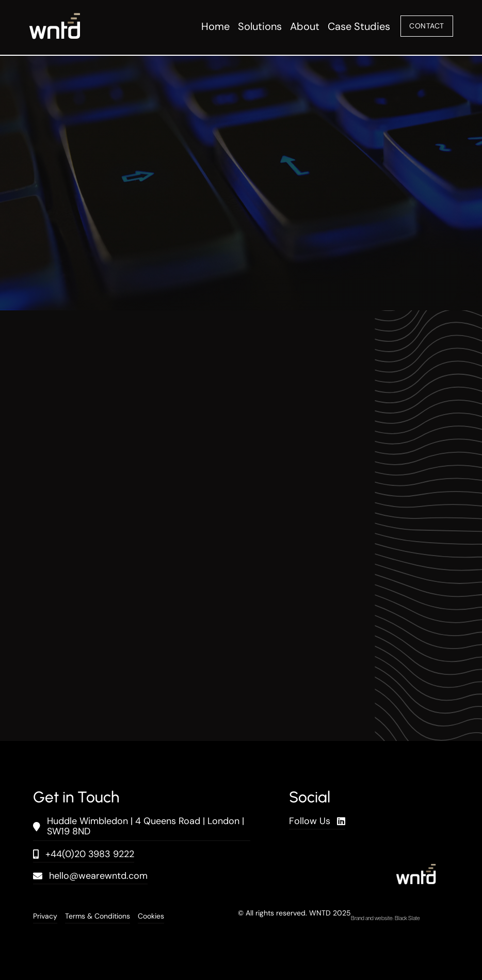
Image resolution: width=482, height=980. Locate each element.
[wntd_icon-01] (55, 18)
